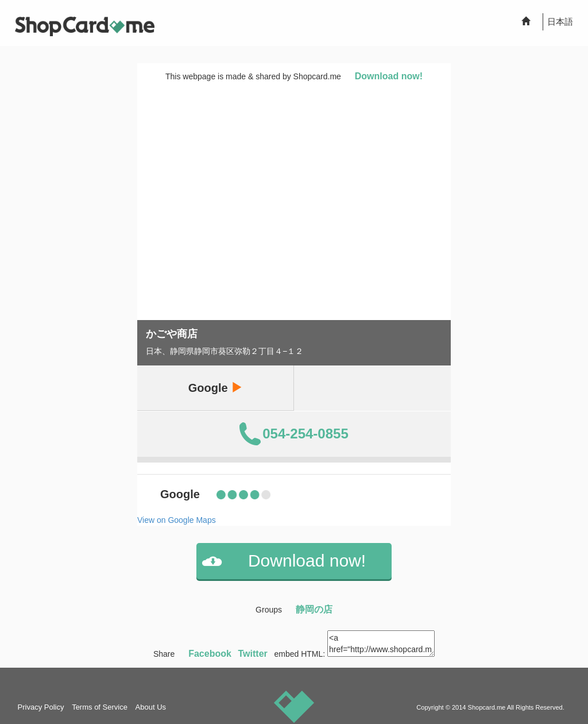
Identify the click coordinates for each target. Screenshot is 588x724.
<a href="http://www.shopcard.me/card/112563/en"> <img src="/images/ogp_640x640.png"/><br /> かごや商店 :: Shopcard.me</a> (381, 644)
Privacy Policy (41, 707)
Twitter (253, 654)
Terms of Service (100, 707)
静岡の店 (314, 609)
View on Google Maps (177, 520)
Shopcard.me (487, 707)
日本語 (560, 22)
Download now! (389, 76)
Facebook (210, 654)
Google (215, 388)
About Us (151, 707)
